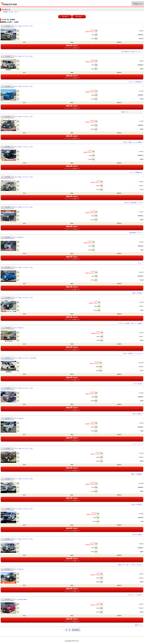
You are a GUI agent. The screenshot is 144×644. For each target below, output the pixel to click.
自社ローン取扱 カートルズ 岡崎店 (133, 142)
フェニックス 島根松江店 (135, 172)
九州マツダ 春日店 (137, 414)
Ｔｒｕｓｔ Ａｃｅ (137, 444)
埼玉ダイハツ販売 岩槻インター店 (133, 203)
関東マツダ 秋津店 (137, 293)
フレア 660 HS (19, 418)
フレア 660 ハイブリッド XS (23, 26)
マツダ (11, 12)
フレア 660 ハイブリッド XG (23, 147)
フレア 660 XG (19, 237)
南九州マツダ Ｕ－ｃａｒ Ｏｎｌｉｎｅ (131, 112)
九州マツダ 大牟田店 (137, 504)
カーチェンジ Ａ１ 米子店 (135, 595)
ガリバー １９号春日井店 (135, 82)
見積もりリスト (138, 3)
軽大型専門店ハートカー (135, 233)
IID (75, 641)
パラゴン (139, 263)
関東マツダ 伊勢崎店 (137, 474)
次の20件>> (76, 630)
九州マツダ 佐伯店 (137, 534)
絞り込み (79, 17)
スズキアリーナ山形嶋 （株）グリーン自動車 (130, 323)
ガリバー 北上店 (138, 384)
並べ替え (65, 17)
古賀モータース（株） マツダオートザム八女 (130, 565)
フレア (16, 12)
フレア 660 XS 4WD (21, 599)
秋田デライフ (138, 625)
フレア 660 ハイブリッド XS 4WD (25, 358)
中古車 (5, 12)
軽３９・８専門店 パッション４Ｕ (133, 353)
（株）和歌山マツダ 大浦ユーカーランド (131, 52)
